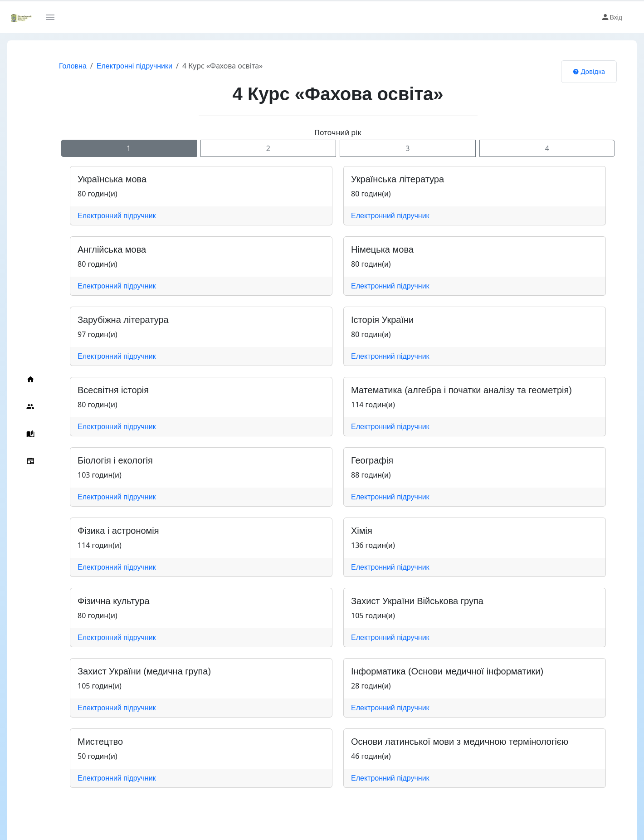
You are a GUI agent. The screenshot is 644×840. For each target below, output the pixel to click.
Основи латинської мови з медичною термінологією (460, 742)
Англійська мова (112, 249)
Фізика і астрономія (118, 531)
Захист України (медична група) (144, 671)
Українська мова (112, 179)
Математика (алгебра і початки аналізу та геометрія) (461, 390)
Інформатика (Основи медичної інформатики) (447, 671)
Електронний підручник (117, 216)
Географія (372, 460)
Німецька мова (382, 249)
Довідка (589, 71)
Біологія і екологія (115, 460)
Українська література (398, 179)
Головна (73, 66)
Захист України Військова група (417, 601)
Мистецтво (100, 742)
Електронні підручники (134, 66)
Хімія (362, 531)
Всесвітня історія (113, 390)
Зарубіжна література (123, 320)
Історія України (382, 320)
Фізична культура (114, 601)
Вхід (612, 17)
